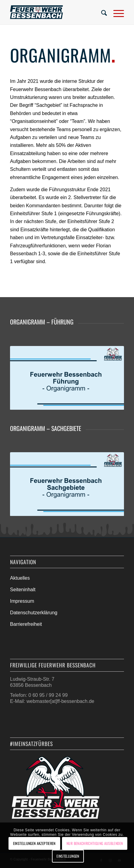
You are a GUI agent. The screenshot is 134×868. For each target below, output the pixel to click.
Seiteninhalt (23, 590)
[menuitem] (101, 12)
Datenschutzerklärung (34, 613)
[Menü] (116, 12)
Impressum (22, 601)
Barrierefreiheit (26, 624)
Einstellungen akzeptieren (34, 843)
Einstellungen (68, 856)
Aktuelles (20, 578)
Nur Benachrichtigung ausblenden (95, 843)
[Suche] (101, 12)
